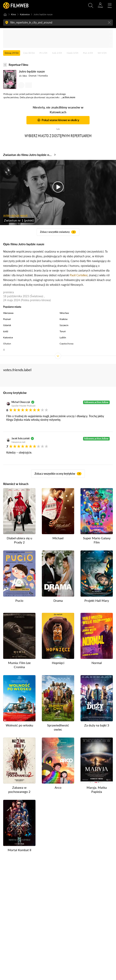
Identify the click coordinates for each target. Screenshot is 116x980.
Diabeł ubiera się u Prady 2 (19, 540)
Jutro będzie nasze (32, 71)
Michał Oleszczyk (21, 402)
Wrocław (64, 313)
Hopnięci (58, 663)
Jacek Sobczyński (21, 438)
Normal (97, 663)
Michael (58, 538)
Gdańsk (7, 325)
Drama (58, 600)
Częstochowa (66, 344)
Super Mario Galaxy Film (97, 540)
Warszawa (8, 313)
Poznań (7, 319)
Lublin (63, 337)
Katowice (25, 14)
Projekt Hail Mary (97, 600)
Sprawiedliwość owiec (58, 727)
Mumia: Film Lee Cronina (19, 665)
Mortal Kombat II (19, 850)
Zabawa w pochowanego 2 (19, 789)
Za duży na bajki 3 (97, 725)
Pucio (19, 600)
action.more (69, 97)
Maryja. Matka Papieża (97, 789)
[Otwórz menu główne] (110, 6)
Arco (58, 787)
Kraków (64, 319)
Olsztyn (7, 344)
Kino (14, 14)
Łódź (6, 331)
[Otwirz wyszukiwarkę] (91, 6)
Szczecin (64, 325)
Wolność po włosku (19, 725)
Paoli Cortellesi (79, 275)
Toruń (63, 331)
